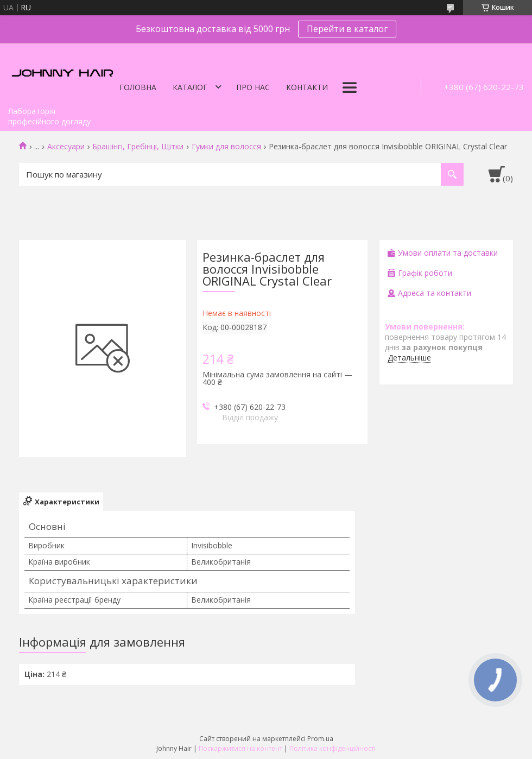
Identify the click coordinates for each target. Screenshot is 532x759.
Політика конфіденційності (332, 748)
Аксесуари (66, 147)
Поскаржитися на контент (240, 748)
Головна (138, 87)
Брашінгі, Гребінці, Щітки (138, 147)
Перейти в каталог (347, 29)
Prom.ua (320, 739)
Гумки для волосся (226, 147)
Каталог (190, 87)
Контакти (307, 87)
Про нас (253, 87)
